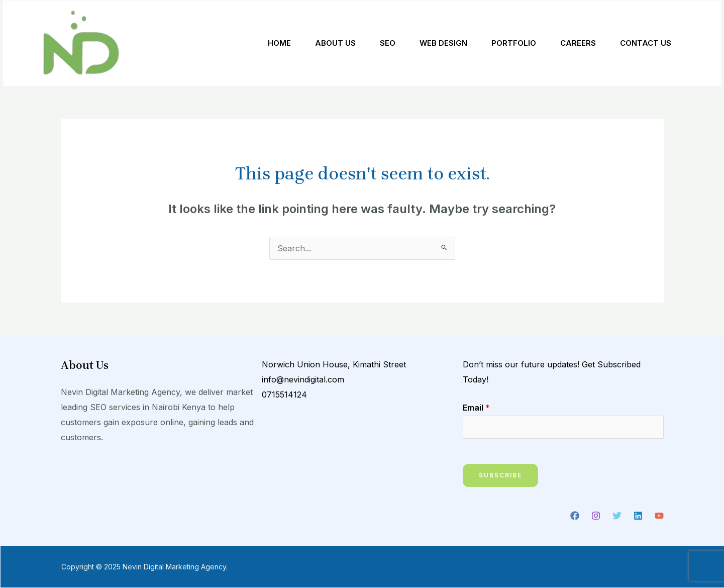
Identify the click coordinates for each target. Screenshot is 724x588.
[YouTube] (659, 516)
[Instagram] (596, 516)
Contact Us (646, 43)
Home (279, 43)
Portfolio (514, 43)
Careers (578, 43)
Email (476, 408)
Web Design (443, 43)
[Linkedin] (638, 516)
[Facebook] (575, 516)
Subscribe (500, 475)
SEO (388, 43)
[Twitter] (617, 516)
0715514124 (284, 395)
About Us (335, 43)
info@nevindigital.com (303, 379)
